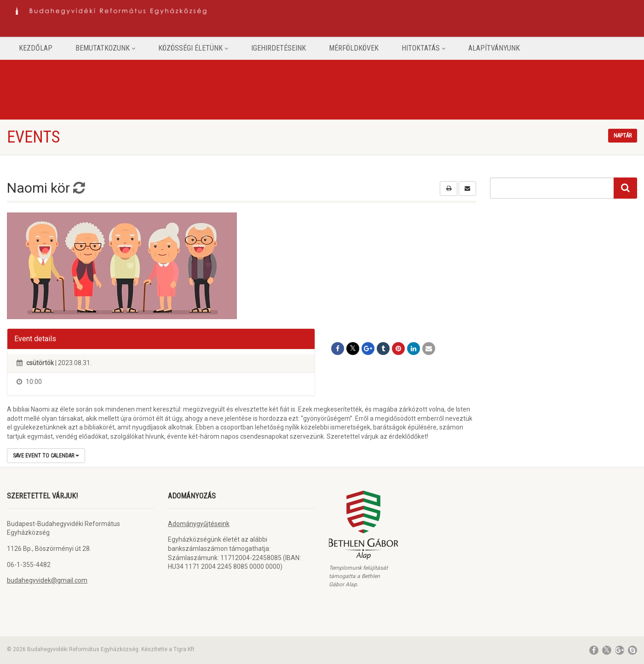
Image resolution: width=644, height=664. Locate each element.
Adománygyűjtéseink (199, 524)
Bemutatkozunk (105, 48)
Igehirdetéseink (279, 48)
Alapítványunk (494, 48)
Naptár (623, 136)
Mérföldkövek (354, 48)
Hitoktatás (423, 48)
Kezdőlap (36, 48)
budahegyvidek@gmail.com (47, 580)
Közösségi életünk (193, 48)
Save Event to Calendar (46, 456)
